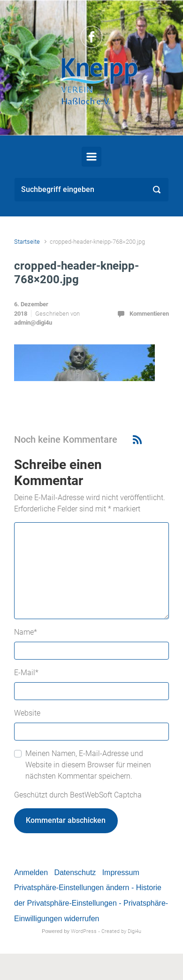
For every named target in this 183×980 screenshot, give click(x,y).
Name (26, 632)
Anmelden (31, 872)
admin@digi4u (33, 323)
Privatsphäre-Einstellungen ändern (72, 888)
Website (27, 713)
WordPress (84, 931)
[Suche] (91, 190)
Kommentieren (149, 314)
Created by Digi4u (121, 931)
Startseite (27, 242)
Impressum (121, 872)
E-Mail (26, 673)
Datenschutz (75, 872)
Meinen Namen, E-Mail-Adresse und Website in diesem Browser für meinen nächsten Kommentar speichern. (88, 765)
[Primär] (91, 157)
